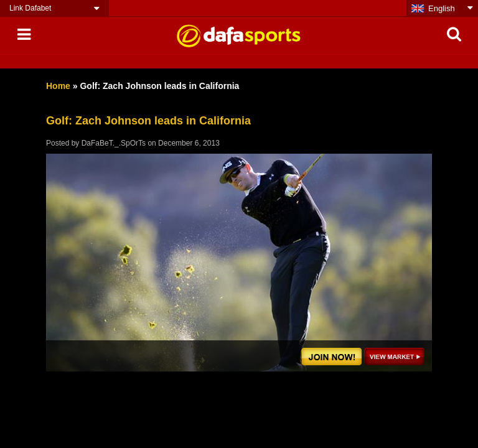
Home (58, 86)
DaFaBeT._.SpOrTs (114, 143)
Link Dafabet (30, 8)
